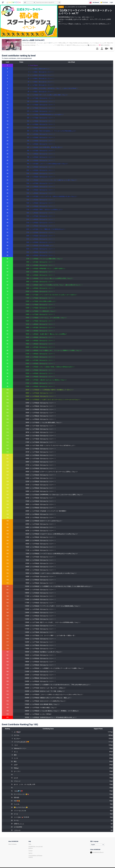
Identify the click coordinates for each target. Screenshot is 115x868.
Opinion (30, 853)
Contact (30, 851)
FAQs (30, 844)
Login (111, 2)
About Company (12, 844)
